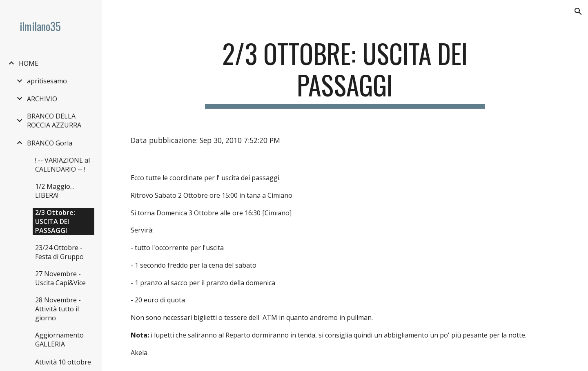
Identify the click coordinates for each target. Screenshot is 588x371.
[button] (578, 11)
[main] (345, 73)
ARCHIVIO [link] (42, 99)
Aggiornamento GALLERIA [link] (59, 340)
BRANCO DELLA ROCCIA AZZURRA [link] (54, 121)
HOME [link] (29, 63)
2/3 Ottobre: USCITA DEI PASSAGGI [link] (55, 221)
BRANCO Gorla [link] (50, 143)
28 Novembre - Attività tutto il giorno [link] (58, 309)
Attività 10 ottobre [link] (63, 362)
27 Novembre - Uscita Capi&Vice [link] (60, 278)
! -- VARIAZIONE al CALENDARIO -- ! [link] (62, 165)
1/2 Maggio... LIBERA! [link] (55, 191)
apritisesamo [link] (47, 81)
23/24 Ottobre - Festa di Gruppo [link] (59, 252)
